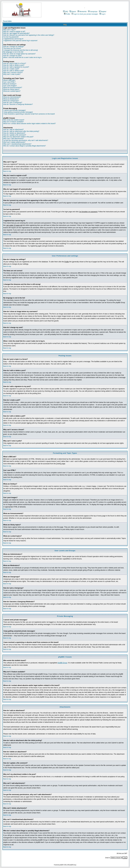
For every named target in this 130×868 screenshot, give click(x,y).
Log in (102, 14)
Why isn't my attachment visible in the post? (18, 137)
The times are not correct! (12, 48)
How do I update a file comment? (15, 135)
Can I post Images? (10, 86)
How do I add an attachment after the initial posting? (21, 131)
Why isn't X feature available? (14, 122)
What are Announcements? (13, 87)
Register (103, 12)
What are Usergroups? (11, 101)
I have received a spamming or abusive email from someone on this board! (29, 114)
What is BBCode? (9, 80)
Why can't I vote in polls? (12, 74)
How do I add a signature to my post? (16, 67)
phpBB (61, 865)
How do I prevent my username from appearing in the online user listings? (29, 35)
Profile (67, 14)
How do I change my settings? (14, 47)
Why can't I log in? (10, 30)
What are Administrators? (12, 97)
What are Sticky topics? (11, 89)
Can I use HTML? (9, 82)
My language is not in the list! (13, 52)
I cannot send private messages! (14, 110)
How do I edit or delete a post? (14, 65)
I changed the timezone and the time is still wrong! (21, 50)
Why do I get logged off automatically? (16, 33)
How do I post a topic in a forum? (15, 63)
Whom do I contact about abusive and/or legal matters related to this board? (29, 124)
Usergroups (93, 12)
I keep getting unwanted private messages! (18, 112)
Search (73, 12)
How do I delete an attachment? (14, 133)
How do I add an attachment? (13, 129)
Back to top (7, 171)
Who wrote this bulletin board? (14, 120)
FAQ (66, 12)
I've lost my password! (11, 37)
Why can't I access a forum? (13, 72)
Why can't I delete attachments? (14, 142)
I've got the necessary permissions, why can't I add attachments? (26, 140)
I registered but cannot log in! (13, 39)
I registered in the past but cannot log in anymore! (20, 41)
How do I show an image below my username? (19, 54)
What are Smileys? (10, 84)
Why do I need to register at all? (14, 31)
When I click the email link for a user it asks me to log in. (23, 57)
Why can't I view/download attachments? (17, 144)
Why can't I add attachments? (14, 139)
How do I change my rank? (13, 56)
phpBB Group (62, 663)
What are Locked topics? (12, 91)
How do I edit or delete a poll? (14, 71)
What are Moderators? (11, 99)
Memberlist (82, 12)
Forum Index (7, 21)
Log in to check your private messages (85, 14)
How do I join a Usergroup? (13, 103)
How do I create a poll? (11, 69)
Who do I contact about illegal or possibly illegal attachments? (25, 146)
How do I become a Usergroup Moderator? (18, 104)
